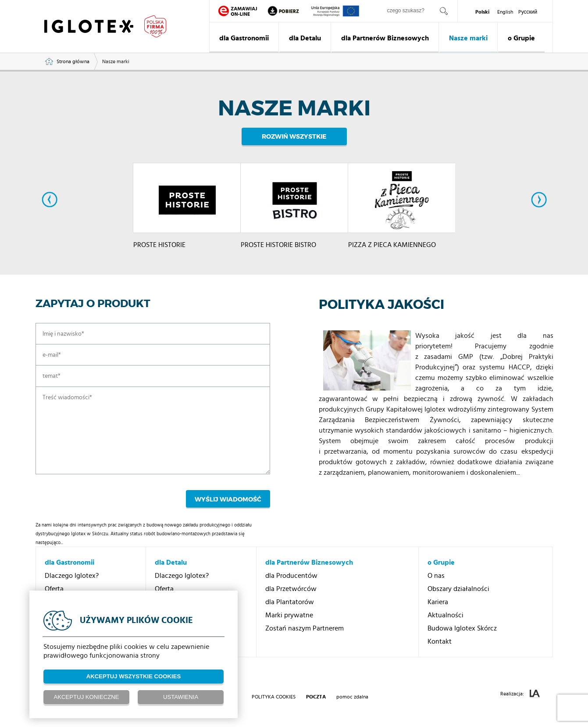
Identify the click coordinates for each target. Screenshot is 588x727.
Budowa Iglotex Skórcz (462, 628)
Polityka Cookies (274, 697)
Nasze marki (468, 38)
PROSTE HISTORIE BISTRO (278, 249)
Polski (482, 12)
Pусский (528, 12)
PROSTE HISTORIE (159, 249)
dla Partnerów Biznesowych (385, 38)
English (505, 12)
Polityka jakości (383, 304)
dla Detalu (305, 38)
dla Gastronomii (244, 38)
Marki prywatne (289, 615)
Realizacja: (520, 694)
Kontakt (440, 641)
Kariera (438, 602)
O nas (436, 576)
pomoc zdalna (352, 697)
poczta (316, 697)
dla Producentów (291, 576)
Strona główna (73, 61)
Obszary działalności (458, 589)
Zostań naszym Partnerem (305, 628)
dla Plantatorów (290, 602)
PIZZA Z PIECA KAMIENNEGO (392, 249)
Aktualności (445, 615)
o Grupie (521, 38)
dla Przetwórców (291, 589)
